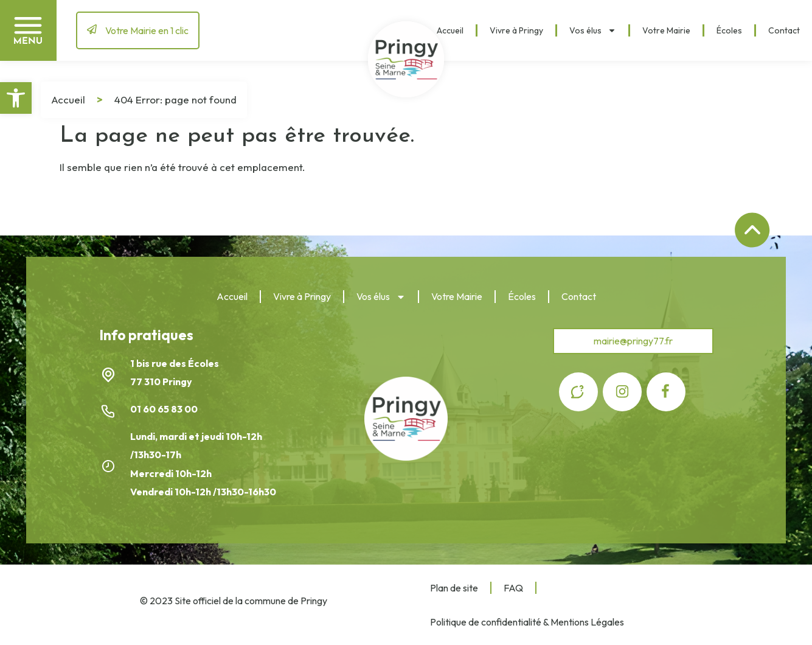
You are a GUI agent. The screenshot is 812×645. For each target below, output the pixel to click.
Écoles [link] (729, 30)
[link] (16, 98)
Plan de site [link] (454, 588)
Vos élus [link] (593, 30)
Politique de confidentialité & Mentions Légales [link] (527, 622)
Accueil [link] (450, 30)
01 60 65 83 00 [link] (165, 409)
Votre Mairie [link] (666, 30)
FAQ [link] (513, 588)
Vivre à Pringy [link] (516, 30)
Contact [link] (784, 30)
